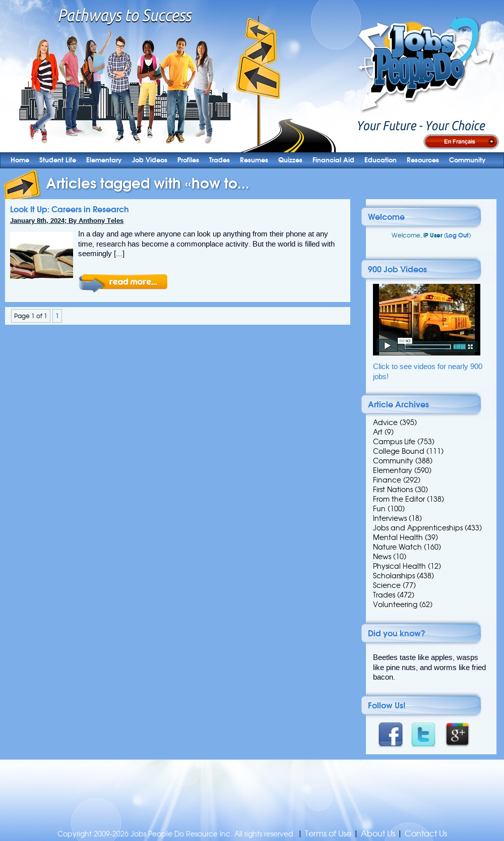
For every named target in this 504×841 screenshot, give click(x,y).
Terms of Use (328, 834)
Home (20, 160)
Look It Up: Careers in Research (70, 209)
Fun (379, 509)
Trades (219, 160)
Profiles (188, 160)
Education (381, 160)
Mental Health (398, 537)
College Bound (399, 451)
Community (467, 160)
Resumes (254, 160)
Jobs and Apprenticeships (418, 528)
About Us (378, 834)
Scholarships (394, 576)
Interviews (390, 518)
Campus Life (394, 442)
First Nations (393, 490)
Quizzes (290, 160)
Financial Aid (333, 160)
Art (378, 432)
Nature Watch (397, 547)
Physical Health (399, 566)
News (382, 557)
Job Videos (150, 160)
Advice (385, 423)
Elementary (104, 160)
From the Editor (399, 499)
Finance (387, 480)
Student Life (58, 160)
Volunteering (395, 605)
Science (387, 585)
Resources (423, 160)
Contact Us (426, 834)
